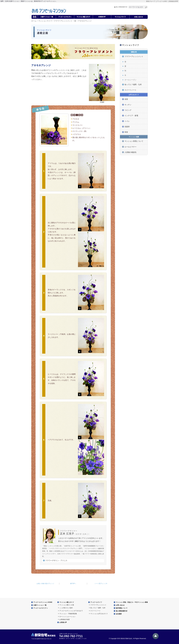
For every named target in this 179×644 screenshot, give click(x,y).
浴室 (126, 99)
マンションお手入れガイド (99, 614)
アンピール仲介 (162, 1)
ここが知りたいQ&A (66, 608)
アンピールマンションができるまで (71, 611)
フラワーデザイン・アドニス (56, 560)
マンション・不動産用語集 (68, 614)
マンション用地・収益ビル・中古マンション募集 (132, 602)
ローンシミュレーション (67, 617)
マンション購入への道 (67, 605)
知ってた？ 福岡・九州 (98, 608)
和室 (126, 132)
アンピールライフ (96, 602)
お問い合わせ (120, 605)
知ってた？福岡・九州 (133, 84)
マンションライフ (45, 21)
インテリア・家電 (131, 116)
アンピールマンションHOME (43, 602)
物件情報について (122, 608)
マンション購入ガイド (67, 602)
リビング (128, 110)
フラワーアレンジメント (63, 21)
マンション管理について (134, 141)
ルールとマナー (130, 147)
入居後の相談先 (130, 152)
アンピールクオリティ (41, 608)
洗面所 (127, 127)
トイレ (127, 121)
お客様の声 (63, 622)
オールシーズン (130, 80)
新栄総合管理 (174, 1)
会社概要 (119, 614)
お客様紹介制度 (65, 619)
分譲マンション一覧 (40, 605)
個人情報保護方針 (122, 7)
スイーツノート (130, 90)
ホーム (34, 21)
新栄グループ (151, 1)
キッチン (128, 105)
